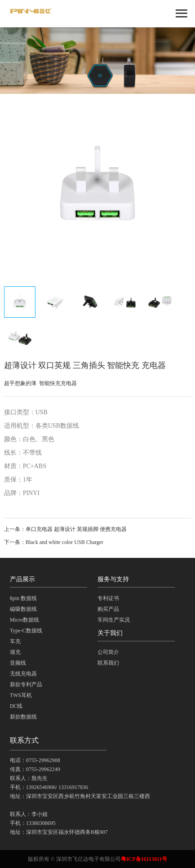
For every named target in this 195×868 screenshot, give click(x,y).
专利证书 (108, 598)
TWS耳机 (21, 695)
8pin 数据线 (23, 598)
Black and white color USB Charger (64, 542)
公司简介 (108, 652)
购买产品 (108, 609)
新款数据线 (23, 717)
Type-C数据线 (26, 631)
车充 (15, 641)
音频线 (18, 663)
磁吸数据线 (23, 609)
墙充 (15, 652)
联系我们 (108, 663)
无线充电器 (23, 674)
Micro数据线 (24, 620)
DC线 (16, 706)
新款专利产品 (26, 684)
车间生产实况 (114, 620)
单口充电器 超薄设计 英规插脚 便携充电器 (76, 529)
